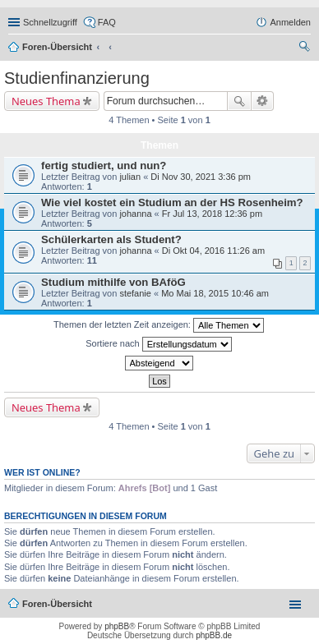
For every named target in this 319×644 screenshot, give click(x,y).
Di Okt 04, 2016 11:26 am (213, 251)
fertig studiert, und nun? (104, 166)
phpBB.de (214, 635)
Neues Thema (46, 101)
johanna (135, 214)
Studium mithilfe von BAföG (113, 282)
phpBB (117, 626)
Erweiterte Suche (263, 101)
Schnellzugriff (50, 22)
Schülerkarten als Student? (111, 239)
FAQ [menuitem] (107, 22)
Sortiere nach (158, 344)
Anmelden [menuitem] (290, 22)
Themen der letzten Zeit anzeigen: (159, 325)
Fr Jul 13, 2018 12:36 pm (212, 214)
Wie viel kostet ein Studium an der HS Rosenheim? (172, 202)
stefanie (135, 293)
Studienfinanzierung (77, 78)
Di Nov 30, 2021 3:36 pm (201, 177)
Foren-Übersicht (57, 47)
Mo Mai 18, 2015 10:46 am (215, 293)
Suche (239, 101)
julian (130, 177)
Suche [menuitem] (306, 48)
